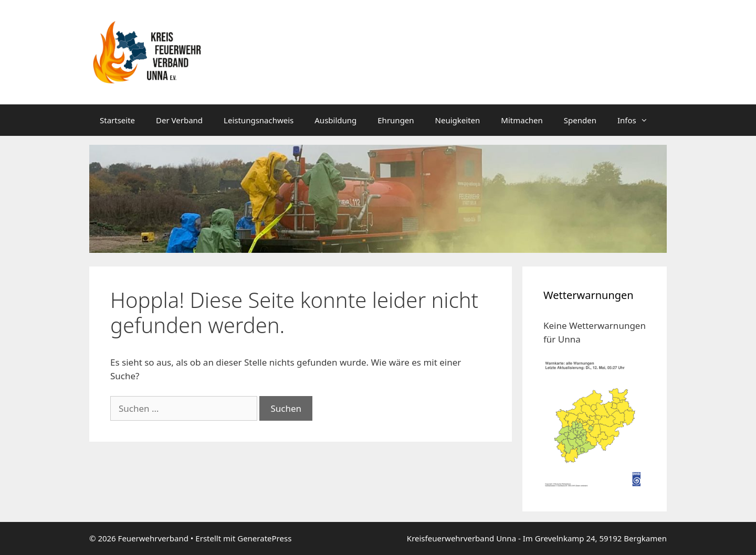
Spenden (580, 120)
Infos (638, 120)
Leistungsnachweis (259, 120)
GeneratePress (264, 538)
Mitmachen (522, 120)
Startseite (117, 120)
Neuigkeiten (458, 120)
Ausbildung (335, 120)
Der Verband (179, 120)
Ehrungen (396, 120)
